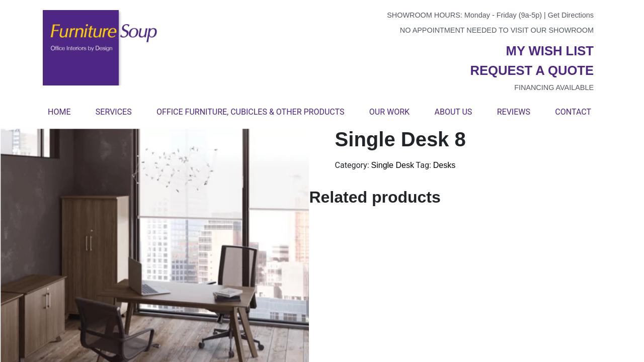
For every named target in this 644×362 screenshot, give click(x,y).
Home (59, 112)
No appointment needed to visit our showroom (497, 30)
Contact (573, 112)
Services (114, 112)
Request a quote (532, 70)
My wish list (550, 51)
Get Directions (571, 15)
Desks (444, 165)
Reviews (514, 112)
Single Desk (393, 165)
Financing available (554, 87)
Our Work (389, 112)
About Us (453, 112)
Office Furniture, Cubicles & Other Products (250, 112)
